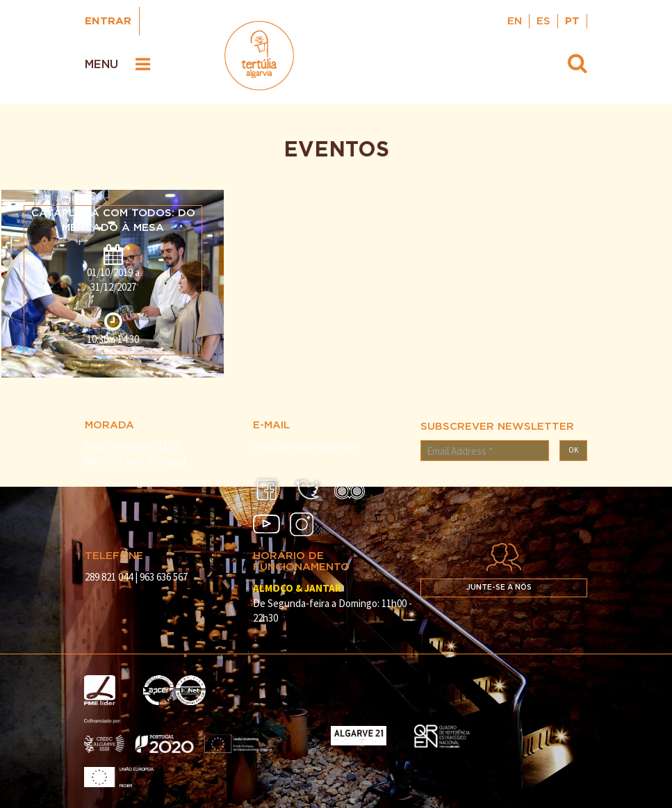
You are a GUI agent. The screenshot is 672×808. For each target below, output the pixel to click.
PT (572, 21)
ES (543, 21)
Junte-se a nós (499, 588)
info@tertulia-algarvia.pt (306, 446)
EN (515, 21)
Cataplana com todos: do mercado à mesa (113, 220)
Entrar (108, 21)
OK (573, 450)
